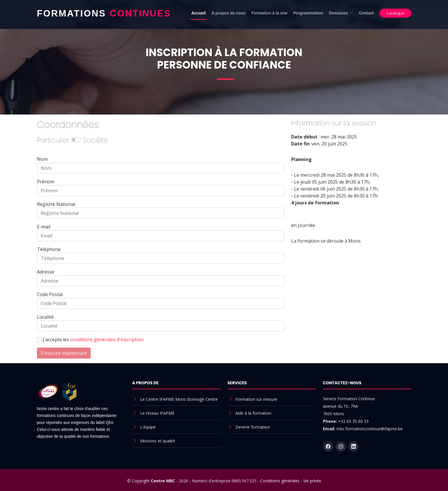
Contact (366, 13)
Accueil (198, 13)
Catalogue (395, 13)
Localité (45, 317)
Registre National (56, 204)
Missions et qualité (158, 441)
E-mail (44, 227)
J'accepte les (93, 339)
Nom (42, 159)
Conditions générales (280, 481)
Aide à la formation (253, 413)
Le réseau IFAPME (157, 413)
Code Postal (50, 294)
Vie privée (312, 481)
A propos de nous (228, 13)
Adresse (46, 272)
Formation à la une (269, 13)
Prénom (46, 182)
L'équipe (148, 427)
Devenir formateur (253, 427)
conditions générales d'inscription (107, 339)
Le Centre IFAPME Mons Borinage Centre (179, 399)
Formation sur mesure (256, 399)
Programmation (308, 13)
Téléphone (49, 249)
